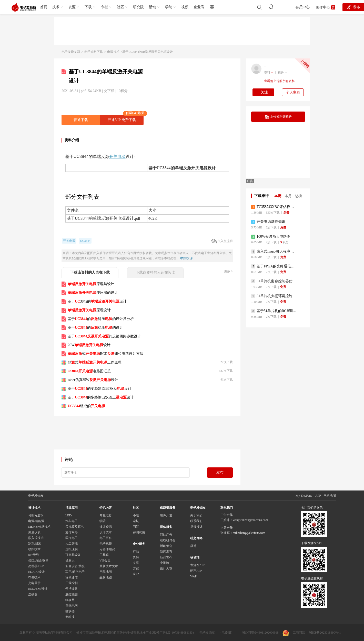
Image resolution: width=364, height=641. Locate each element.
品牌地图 (106, 577)
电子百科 (106, 538)
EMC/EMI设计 (38, 589)
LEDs (69, 515)
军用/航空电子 (75, 572)
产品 (136, 552)
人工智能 (72, 544)
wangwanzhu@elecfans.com (250, 520)
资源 (72, 7)
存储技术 (34, 577)
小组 (136, 515)
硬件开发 (166, 515)
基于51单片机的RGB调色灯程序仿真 (274, 311)
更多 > (228, 271)
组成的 (86, 406)
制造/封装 (35, 544)
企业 (136, 574)
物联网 (70, 600)
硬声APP (196, 571)
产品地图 (106, 572)
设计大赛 (166, 568)
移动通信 (72, 577)
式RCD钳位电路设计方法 (105, 354)
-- (265, 66)
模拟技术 (34, 549)
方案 (136, 568)
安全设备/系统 (75, 566)
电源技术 (113, 52)
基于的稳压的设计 (95, 328)
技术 (56, 7)
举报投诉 (186, 258)
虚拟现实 (72, 549)
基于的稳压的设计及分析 (101, 319)
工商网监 (294, 633)
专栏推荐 (106, 515)
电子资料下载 (94, 52)
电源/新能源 (36, 521)
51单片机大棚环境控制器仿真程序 (274, 296)
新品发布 (166, 557)
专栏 (104, 7)
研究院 (138, 7)
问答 (136, 527)
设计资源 (106, 527)
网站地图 (330, 496)
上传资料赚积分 (278, 117)
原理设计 (89, 310)
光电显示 (34, 583)
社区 (120, 7)
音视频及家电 (75, 527)
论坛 (136, 521)
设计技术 (106, 532)
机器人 (70, 560)
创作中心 (323, 7)
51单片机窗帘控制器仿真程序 (274, 281)
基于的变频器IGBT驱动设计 (100, 389)
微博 (193, 546)
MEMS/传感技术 (39, 527)
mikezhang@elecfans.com (249, 533)
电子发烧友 (207, 633)
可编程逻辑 (36, 515)
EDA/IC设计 (36, 572)
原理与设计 (91, 284)
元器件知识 (107, 549)
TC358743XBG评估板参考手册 (274, 207)
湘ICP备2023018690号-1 (325, 633)
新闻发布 (166, 552)
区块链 (70, 611)
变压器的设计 (93, 293)
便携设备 (72, 589)
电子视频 (106, 544)
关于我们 (196, 515)
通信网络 (72, 532)
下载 (88, 7)
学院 (169, 7)
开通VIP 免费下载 (126, 118)
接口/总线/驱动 (38, 560)
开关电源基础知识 (268, 222)
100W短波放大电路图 (271, 237)
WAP (193, 576)
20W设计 (89, 345)
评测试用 (139, 532)
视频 (185, 7)
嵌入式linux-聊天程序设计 (274, 252)
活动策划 (166, 546)
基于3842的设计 (97, 301)
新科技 (70, 617)
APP (318, 496)
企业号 (199, 7)
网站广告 (166, 535)
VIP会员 (105, 560)
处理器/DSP (36, 566)
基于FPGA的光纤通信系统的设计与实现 (274, 266)
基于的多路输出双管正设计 (101, 397)
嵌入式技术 (36, 538)
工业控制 (72, 583)
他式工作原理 (95, 362)
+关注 (264, 92)
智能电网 (72, 606)
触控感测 (72, 594)
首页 (44, 7)
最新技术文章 (109, 566)
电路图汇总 (89, 371)
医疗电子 (72, 538)
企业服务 (139, 544)
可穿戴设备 (73, 555)
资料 (136, 557)
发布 (220, 472)
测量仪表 (34, 532)
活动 (153, 7)
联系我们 (196, 521)
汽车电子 (72, 521)
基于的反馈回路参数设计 (104, 336)
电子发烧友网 (71, 52)
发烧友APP (198, 565)
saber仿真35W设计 (93, 380)
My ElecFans (304, 496)
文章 (136, 563)
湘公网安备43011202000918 (260, 633)
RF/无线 (34, 555)
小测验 (165, 563)
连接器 (33, 594)
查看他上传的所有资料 (279, 81)
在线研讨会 (168, 540)
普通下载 (81, 120)
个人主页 (293, 92)
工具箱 (104, 555)
